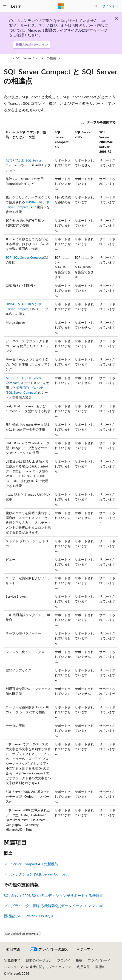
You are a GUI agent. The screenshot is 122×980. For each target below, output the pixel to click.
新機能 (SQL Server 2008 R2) (27, 916)
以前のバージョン (39, 960)
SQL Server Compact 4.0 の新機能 (31, 864)
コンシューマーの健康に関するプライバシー (36, 967)
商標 (99, 967)
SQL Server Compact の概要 (36, 58)
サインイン (110, 6)
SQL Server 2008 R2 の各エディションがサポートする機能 (52, 895)
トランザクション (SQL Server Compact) (37, 874)
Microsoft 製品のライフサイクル (55, 30)
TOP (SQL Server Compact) (25, 257)
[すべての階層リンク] (8, 58)
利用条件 (83, 967)
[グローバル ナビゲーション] (5, 6)
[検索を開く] (96, 6)
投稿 (79, 960)
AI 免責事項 (12, 960)
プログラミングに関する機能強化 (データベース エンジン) (52, 906)
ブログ (62, 960)
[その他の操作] (114, 58)
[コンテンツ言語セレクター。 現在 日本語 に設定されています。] (13, 949)
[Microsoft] (61, 6)
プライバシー (97, 960)
